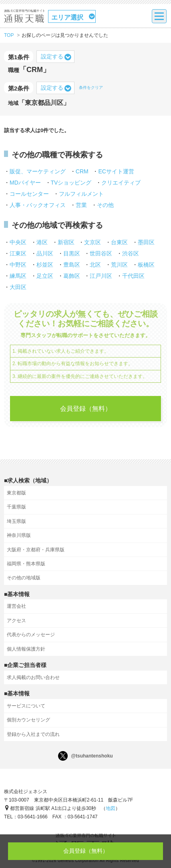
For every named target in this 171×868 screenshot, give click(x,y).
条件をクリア (91, 87)
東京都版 (16, 493)
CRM (82, 171)
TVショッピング (71, 183)
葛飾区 (72, 276)
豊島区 (72, 265)
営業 (81, 205)
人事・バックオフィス (38, 205)
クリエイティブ (121, 183)
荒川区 (119, 265)
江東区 (18, 253)
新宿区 (66, 242)
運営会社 (16, 606)
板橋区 (146, 265)
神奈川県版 (19, 535)
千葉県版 (16, 507)
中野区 (18, 265)
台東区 (119, 242)
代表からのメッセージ (31, 635)
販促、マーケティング (38, 171)
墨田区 (146, 242)
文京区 (93, 242)
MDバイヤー (25, 183)
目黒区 (72, 253)
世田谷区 (101, 253)
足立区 (45, 276)
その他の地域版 (24, 578)
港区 (42, 242)
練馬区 (18, 276)
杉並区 (45, 265)
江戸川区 (101, 276)
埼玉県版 (16, 521)
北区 (95, 265)
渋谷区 (131, 253)
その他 (105, 205)
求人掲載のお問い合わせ (33, 677)
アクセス (16, 621)
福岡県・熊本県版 (26, 564)
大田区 (18, 287)
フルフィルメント (81, 194)
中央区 (18, 242)
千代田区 (133, 276)
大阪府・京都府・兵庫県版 (36, 550)
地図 (111, 808)
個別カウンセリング (28, 720)
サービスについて (26, 706)
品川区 (45, 253)
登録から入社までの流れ (33, 734)
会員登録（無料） (86, 409)
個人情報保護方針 (26, 649)
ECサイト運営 (116, 171)
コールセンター (29, 194)
